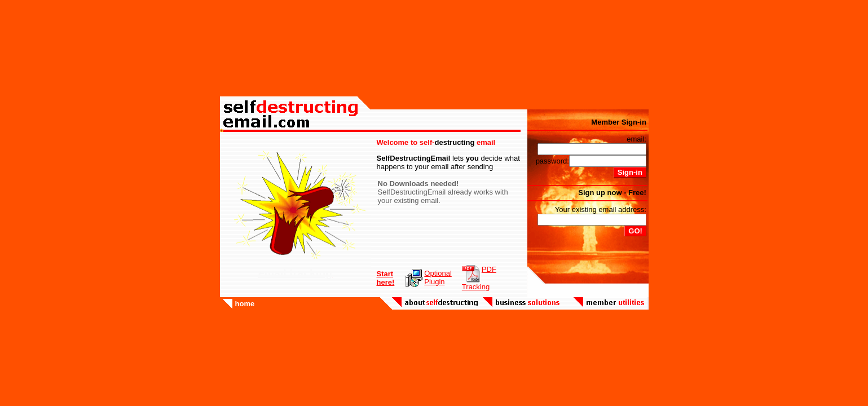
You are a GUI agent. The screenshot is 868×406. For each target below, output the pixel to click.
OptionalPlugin (438, 277)
